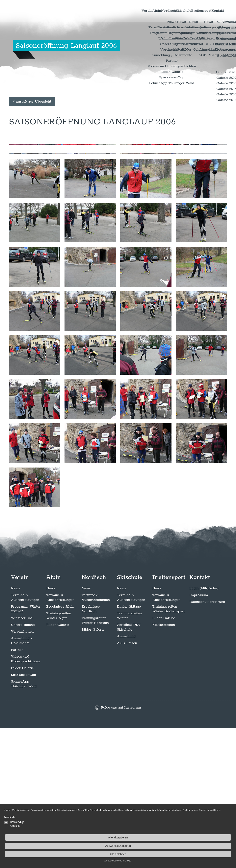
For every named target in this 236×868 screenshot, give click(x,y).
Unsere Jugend (23, 765)
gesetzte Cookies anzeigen (211, 861)
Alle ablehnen (211, 854)
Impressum (199, 735)
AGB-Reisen (127, 783)
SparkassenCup (23, 815)
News (15, 728)
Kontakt (214, 12)
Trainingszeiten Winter (129, 756)
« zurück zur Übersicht (32, 167)
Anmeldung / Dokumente (21, 781)
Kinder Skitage (129, 746)
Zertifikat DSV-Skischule (129, 767)
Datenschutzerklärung (207, 742)
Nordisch (149, 12)
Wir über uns (22, 758)
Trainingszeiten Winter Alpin (59, 756)
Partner (17, 790)
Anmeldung (126, 776)
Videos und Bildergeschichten (25, 799)
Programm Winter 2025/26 (26, 749)
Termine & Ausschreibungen (25, 737)
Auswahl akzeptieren (211, 846)
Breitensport (193, 12)
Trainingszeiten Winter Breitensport (169, 749)
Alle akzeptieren (211, 837)
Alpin (132, 12)
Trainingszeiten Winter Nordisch (95, 760)
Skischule (170, 12)
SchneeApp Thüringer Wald (24, 824)
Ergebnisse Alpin (60, 746)
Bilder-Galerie (22, 808)
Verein (117, 12)
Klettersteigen (164, 765)
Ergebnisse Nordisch (91, 749)
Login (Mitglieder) (204, 728)
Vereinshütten (22, 771)
